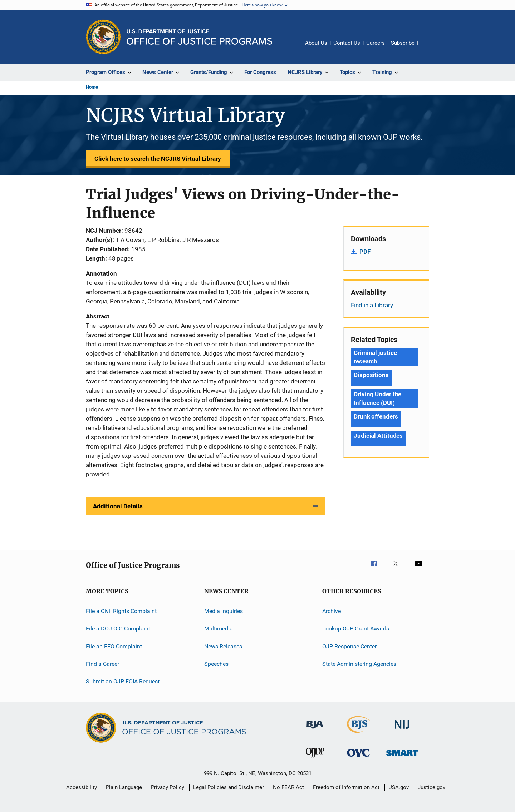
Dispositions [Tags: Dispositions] (371, 375)
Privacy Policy (168, 787)
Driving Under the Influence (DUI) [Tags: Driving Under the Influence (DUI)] (377, 398)
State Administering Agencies (359, 664)
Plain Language (124, 787)
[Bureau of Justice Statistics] (359, 734)
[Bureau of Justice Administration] (315, 730)
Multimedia (219, 628)
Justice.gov (431, 787)
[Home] (199, 37)
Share (429, 48)
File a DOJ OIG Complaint (118, 628)
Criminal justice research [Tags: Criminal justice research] (375, 357)
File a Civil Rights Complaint (121, 611)
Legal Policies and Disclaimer (229, 787)
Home (92, 87)
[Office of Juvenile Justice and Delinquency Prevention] (315, 759)
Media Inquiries (224, 611)
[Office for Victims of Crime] (358, 758)
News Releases (223, 646)
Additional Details (118, 506)
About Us (316, 43)
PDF (365, 252)
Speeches (216, 664)
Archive (332, 611)
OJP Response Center (349, 646)
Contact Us (347, 43)
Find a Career (102, 664)
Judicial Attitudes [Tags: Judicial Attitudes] (378, 436)
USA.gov (399, 787)
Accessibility (82, 787)
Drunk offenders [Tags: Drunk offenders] (376, 416)
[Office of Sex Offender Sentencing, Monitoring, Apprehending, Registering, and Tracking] (402, 757)
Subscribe (403, 43)
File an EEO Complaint (114, 646)
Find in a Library (372, 305)
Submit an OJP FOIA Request (123, 681)
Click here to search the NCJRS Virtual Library (158, 159)
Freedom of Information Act (346, 787)
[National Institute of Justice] (402, 730)
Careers (376, 43)
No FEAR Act (288, 787)
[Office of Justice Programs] (103, 37)
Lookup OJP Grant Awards (356, 628)
